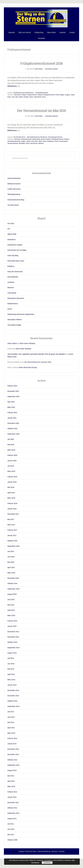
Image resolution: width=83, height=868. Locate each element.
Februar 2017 (12, 536)
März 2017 (11, 531)
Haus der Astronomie (15, 277)
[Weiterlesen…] (13, 92)
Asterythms (12, 245)
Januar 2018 (12, 515)
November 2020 (13, 429)
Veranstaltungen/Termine (55, 143)
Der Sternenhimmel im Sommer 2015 (38, 368)
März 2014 (11, 686)
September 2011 (13, 819)
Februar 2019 (12, 483)
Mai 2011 (11, 840)
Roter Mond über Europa (28, 373)
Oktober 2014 (12, 648)
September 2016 (13, 552)
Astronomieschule (27, 145)
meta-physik (12, 299)
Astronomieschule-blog (41, 21)
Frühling (40, 101)
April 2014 (11, 680)
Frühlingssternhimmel (49, 101)
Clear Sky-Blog (13, 261)
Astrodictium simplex (15, 251)
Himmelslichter (13, 283)
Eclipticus (11, 272)
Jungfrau (67, 101)
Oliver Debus (12, 349)
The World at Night (14, 331)
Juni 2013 (11, 723)
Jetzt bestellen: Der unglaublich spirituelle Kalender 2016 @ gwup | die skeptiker (36, 360)
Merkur (21, 103)
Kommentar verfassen (51, 75)
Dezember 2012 (13, 755)
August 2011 (12, 824)
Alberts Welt (12, 240)
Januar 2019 (12, 488)
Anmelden (62, 857)
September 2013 (13, 712)
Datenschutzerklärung (44, 857)
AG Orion (11, 229)
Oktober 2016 (12, 547)
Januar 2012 (12, 803)
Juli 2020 (11, 445)
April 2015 (11, 616)
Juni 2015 (11, 605)
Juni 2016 (11, 563)
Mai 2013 (11, 728)
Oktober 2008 (12, 846)
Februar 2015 (12, 627)
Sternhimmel (38, 103)
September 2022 (13, 402)
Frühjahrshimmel (32, 101)
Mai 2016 (11, 568)
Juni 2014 (11, 670)
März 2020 (11, 456)
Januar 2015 (12, 632)
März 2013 (11, 739)
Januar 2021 (12, 424)
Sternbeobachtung (13, 149)
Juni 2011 (11, 835)
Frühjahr (24, 101)
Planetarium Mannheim (16, 304)
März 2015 (11, 621)
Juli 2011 (11, 830)
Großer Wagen (60, 101)
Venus (44, 103)
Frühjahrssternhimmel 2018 (42, 69)
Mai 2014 (11, 675)
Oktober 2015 (12, 589)
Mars (17, 103)
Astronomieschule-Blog (16, 206)
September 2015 (13, 595)
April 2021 (11, 408)
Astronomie (17, 145)
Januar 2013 (12, 750)
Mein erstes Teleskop (28, 349)
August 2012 (12, 776)
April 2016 (11, 573)
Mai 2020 (11, 450)
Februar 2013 (12, 744)
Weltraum (41, 149)
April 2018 (11, 499)
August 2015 (12, 600)
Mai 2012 (11, 782)
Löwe (13, 103)
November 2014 (13, 643)
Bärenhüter (17, 101)
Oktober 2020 (12, 434)
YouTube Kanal (13, 211)
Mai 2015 (11, 611)
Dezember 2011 (13, 808)
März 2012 (11, 792)
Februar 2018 (12, 509)
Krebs (9, 103)
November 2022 (13, 397)
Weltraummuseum (14, 190)
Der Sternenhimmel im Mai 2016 (42, 116)
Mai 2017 (11, 525)
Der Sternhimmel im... (28, 99)
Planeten (26, 103)
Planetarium (44, 143)
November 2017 (13, 520)
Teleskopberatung (14, 200)
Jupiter (73, 101)
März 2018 (11, 504)
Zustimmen (47, 863)
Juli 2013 (11, 718)
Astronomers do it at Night (17, 256)
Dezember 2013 (13, 696)
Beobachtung (18, 99)
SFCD (10, 315)
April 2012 (11, 787)
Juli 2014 (11, 664)
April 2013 (11, 734)
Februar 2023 (12, 392)
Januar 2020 (12, 467)
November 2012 (13, 760)
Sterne (28, 149)
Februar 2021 (12, 418)
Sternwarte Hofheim (15, 325)
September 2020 (13, 440)
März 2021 (11, 413)
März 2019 (11, 477)
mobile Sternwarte (14, 195)
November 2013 (13, 702)
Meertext (11, 293)
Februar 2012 (12, 798)
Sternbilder (22, 149)
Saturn (31, 103)
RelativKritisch (13, 309)
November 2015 (13, 584)
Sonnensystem (64, 147)
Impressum (54, 857)
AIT (9, 235)
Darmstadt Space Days (16, 267)
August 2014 (12, 659)
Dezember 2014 (13, 638)
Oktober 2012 (12, 766)
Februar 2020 (12, 461)
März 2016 (11, 579)
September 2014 (13, 654)
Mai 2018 (11, 493)
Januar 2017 (12, 541)
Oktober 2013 (12, 707)
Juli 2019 (11, 472)
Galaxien (67, 145)
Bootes (43, 145)
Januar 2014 (12, 691)
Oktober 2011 (12, 814)
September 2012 (13, 771)
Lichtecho (11, 288)
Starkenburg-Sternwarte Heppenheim (21, 320)
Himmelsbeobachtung (42, 99)
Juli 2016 (11, 557)
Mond (45, 147)
